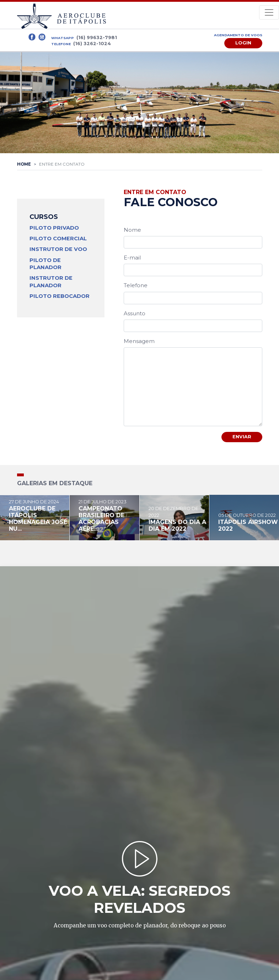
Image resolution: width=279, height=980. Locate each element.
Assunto (135, 313)
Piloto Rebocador (60, 296)
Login (243, 43)
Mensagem (139, 341)
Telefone (136, 285)
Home (24, 164)
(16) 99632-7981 (97, 38)
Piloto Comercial (58, 239)
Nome (132, 230)
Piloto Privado (54, 228)
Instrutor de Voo (58, 249)
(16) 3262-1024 (92, 44)
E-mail (132, 258)
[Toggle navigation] (269, 12)
